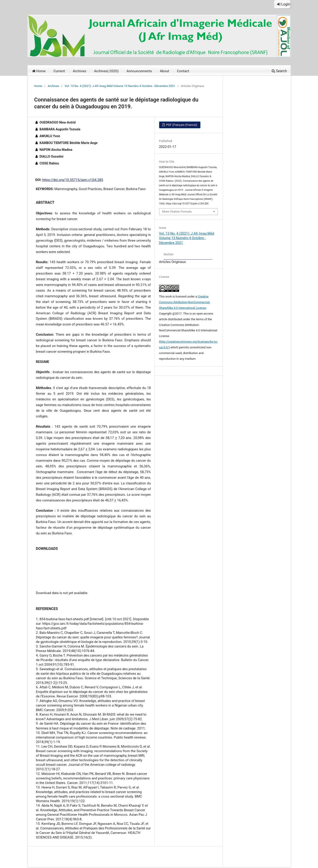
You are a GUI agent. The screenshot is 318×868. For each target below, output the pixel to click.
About (164, 71)
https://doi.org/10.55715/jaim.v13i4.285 (73, 180)
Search (279, 71)
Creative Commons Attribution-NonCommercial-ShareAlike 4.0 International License (185, 302)
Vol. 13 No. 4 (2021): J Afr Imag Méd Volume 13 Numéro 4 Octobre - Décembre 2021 (120, 86)
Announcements (139, 71)
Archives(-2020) (106, 71)
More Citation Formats (177, 212)
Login (284, 4)
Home (39, 71)
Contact (183, 71)
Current (59, 71)
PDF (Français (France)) (181, 125)
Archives (80, 71)
